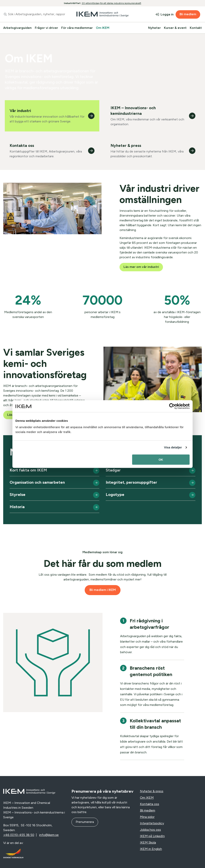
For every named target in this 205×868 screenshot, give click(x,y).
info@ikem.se (49, 835)
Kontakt (196, 28)
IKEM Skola (148, 842)
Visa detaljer (173, 447)
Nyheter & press (152, 791)
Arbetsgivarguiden (17, 28)
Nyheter (154, 28)
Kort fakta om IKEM (28, 470)
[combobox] (34, 14)
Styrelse (18, 495)
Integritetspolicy (152, 823)
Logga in (167, 14)
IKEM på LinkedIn (152, 836)
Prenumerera (85, 822)
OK (161, 460)
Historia (17, 507)
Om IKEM (103, 28)
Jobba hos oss (150, 830)
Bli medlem (188, 14)
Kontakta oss (150, 804)
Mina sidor (147, 817)
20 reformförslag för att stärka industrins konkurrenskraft (111, 3)
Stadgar (113, 470)
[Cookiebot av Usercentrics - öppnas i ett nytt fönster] (172, 406)
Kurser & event (175, 28)
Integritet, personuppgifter (131, 482)
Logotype (115, 495)
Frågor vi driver (46, 28)
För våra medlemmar (77, 28)
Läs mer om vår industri (141, 267)
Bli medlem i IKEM (103, 590)
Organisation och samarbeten (37, 482)
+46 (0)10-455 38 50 (19, 835)
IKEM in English (151, 849)
